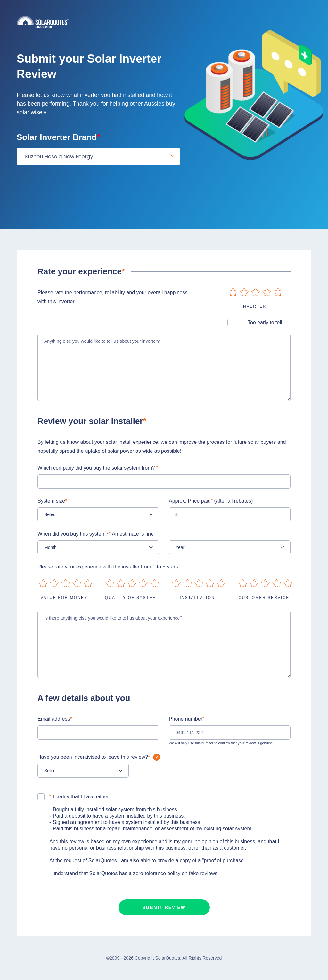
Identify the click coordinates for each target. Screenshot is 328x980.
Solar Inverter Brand (58, 137)
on (233, 292)
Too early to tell (265, 322)
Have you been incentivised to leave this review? (100, 757)
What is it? (157, 757)
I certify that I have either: (80, 797)
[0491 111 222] (230, 733)
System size (52, 501)
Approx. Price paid (211, 501)
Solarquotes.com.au (164, 22)
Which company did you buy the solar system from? (98, 468)
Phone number (187, 719)
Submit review (164, 907)
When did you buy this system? (96, 534)
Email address (55, 719)
